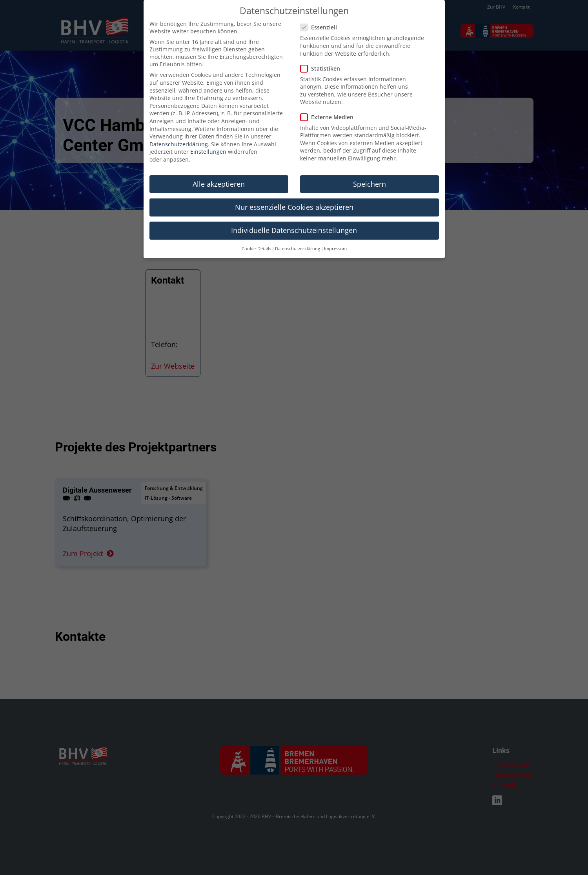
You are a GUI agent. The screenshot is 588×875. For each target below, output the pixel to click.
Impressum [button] (335, 238)
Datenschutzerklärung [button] (298, 238)
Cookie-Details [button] (256, 238)
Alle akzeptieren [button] (219, 174)
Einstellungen (208, 141)
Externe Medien (329, 107)
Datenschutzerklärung (179, 134)
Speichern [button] (370, 174)
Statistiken (323, 58)
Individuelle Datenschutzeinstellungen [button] (294, 220)
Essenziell (321, 17)
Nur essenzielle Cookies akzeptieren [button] (294, 197)
